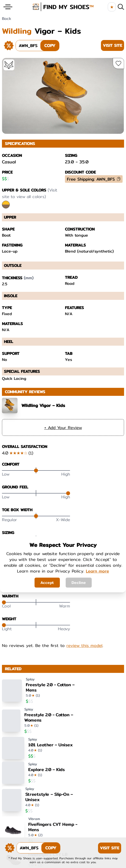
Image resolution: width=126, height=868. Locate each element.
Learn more (97, 571)
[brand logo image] (63, 7)
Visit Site (112, 45)
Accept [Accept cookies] (47, 583)
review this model (84, 645)
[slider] (36, 470)
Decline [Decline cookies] (79, 583)
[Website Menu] (8, 7)
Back (7, 19)
